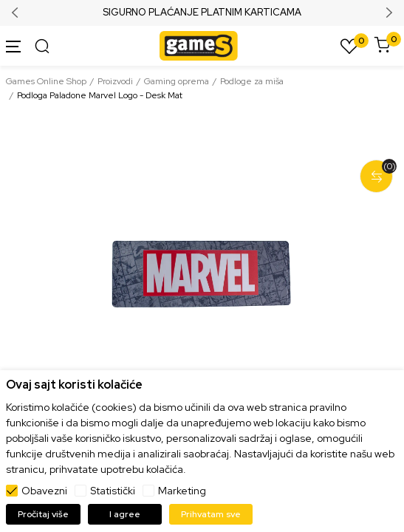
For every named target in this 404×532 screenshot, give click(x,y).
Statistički (113, 491)
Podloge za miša (252, 81)
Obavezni (44, 491)
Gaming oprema (177, 81)
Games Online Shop (46, 81)
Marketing (182, 491)
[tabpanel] (202, 274)
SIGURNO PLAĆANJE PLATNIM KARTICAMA (202, 13)
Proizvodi (115, 81)
